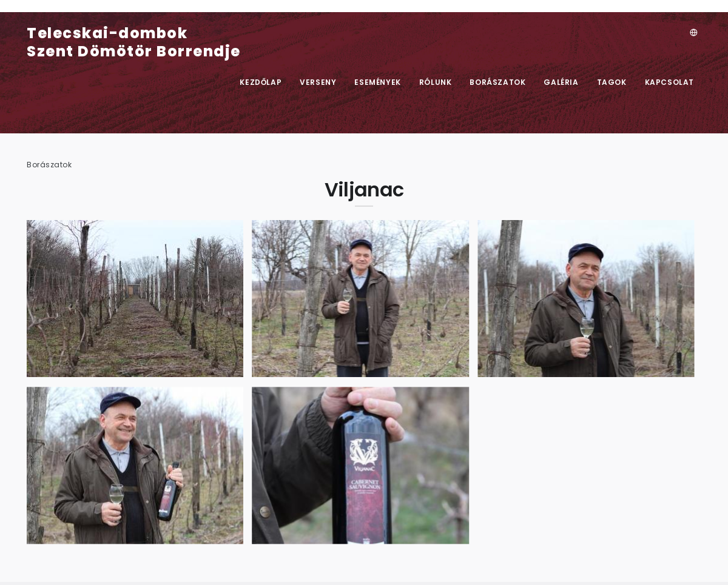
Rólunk (436, 82)
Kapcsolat (669, 82)
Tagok (612, 82)
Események (377, 82)
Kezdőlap (261, 82)
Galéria (561, 82)
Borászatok (497, 82)
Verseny (318, 82)
